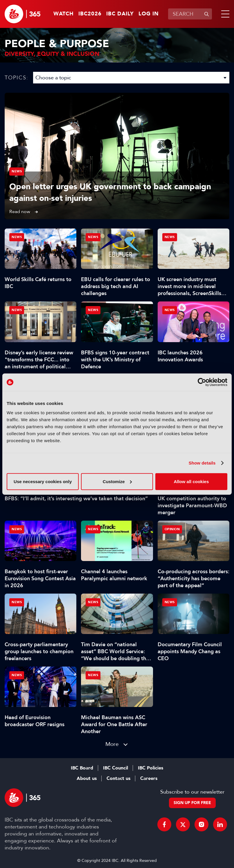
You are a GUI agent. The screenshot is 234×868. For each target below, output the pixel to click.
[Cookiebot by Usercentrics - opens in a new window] (202, 382)
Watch (64, 14)
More (112, 744)
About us (87, 778)
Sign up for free (192, 803)
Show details (202, 463)
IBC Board (82, 768)
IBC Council (116, 768)
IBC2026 (90, 14)
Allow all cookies (191, 481)
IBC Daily (120, 14)
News (17, 171)
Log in (149, 14)
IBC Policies (151, 768)
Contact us (118, 778)
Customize (117, 481)
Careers (149, 778)
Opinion (172, 529)
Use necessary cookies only (43, 481)
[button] (224, 14)
